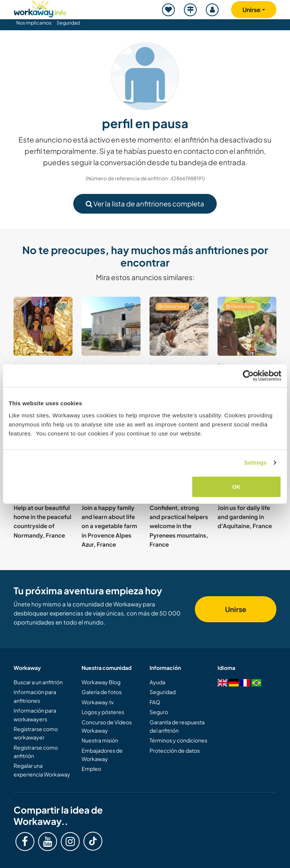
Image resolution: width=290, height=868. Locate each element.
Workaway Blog (101, 682)
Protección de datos (175, 750)
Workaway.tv (98, 702)
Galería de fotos (102, 692)
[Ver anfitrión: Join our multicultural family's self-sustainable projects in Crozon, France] (247, 326)
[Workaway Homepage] (40, 8)
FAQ (155, 702)
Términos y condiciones (178, 740)
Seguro (159, 712)
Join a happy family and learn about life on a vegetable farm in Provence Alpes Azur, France (109, 526)
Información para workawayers (35, 715)
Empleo (91, 769)
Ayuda (157, 682)
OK (237, 486)
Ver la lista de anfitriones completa (145, 204)
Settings (256, 463)
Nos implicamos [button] (34, 23)
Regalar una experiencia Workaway (42, 770)
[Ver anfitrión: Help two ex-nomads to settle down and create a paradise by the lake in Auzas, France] (111, 326)
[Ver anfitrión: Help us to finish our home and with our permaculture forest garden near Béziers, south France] (179, 326)
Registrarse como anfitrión (36, 752)
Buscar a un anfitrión (38, 682)
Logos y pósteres (103, 712)
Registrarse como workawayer (36, 733)
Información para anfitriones (35, 696)
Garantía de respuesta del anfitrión (177, 726)
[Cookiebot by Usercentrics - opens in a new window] (248, 376)
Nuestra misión (100, 740)
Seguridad (68, 23)
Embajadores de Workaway (102, 755)
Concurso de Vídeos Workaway (107, 726)
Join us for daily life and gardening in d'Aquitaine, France (245, 517)
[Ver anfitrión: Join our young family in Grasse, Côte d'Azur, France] (43, 326)
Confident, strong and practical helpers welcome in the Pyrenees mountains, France (179, 526)
